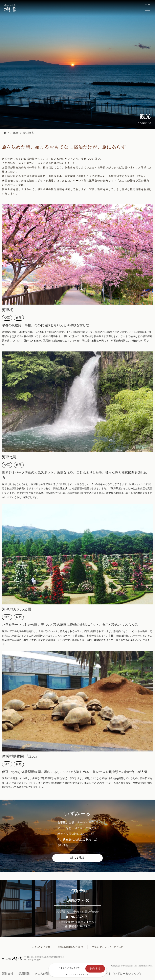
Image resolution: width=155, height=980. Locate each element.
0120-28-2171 (70, 968)
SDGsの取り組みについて (71, 947)
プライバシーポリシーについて (107, 947)
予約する (95, 968)
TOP (6, 133)
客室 (16, 133)
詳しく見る (77, 858)
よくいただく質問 (41, 947)
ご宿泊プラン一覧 (77, 901)
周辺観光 (28, 133)
